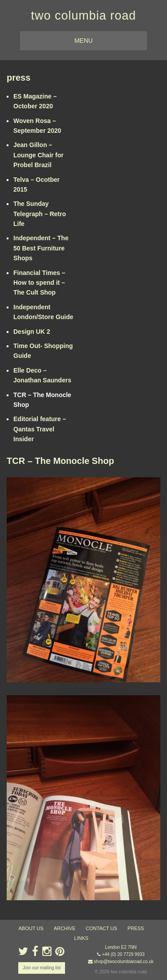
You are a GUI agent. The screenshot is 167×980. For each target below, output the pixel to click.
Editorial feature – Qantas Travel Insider (40, 429)
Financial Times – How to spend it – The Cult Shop (39, 283)
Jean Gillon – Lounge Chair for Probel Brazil (39, 155)
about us (31, 928)
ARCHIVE (65, 928)
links (81, 938)
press (18, 78)
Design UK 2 (32, 332)
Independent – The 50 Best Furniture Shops (41, 248)
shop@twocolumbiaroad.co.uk (124, 962)
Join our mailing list (42, 968)
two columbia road (83, 16)
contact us (102, 928)
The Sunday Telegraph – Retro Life (40, 214)
